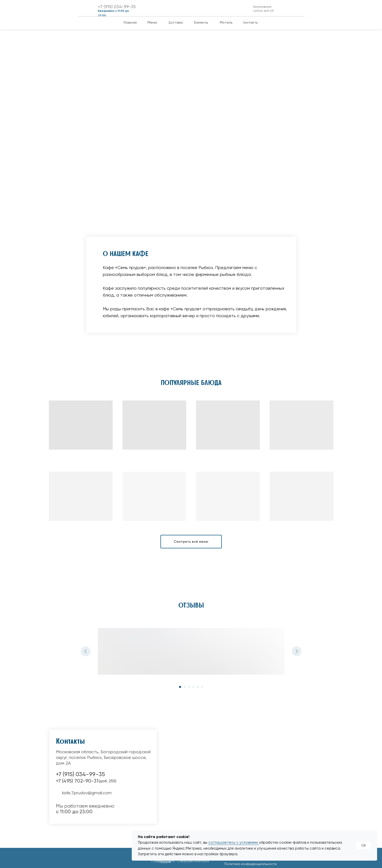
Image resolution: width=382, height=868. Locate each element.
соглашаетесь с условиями (234, 842)
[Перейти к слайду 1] (180, 687)
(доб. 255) (107, 781)
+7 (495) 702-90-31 (77, 781)
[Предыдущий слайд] (86, 651)
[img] (198, 8)
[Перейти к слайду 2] (184, 687)
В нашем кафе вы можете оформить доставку (270, 139)
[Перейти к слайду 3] (189, 687)
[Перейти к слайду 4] (193, 687)
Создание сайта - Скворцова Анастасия (180, 861)
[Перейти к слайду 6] (202, 687)
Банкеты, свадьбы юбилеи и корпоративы (166, 134)
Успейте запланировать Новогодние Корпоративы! (64, 128)
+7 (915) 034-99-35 (117, 7)
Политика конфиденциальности (250, 864)
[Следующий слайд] (297, 651)
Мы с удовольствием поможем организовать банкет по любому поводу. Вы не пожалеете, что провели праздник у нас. (172, 161)
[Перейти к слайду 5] (198, 687)
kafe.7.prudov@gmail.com (87, 793)
